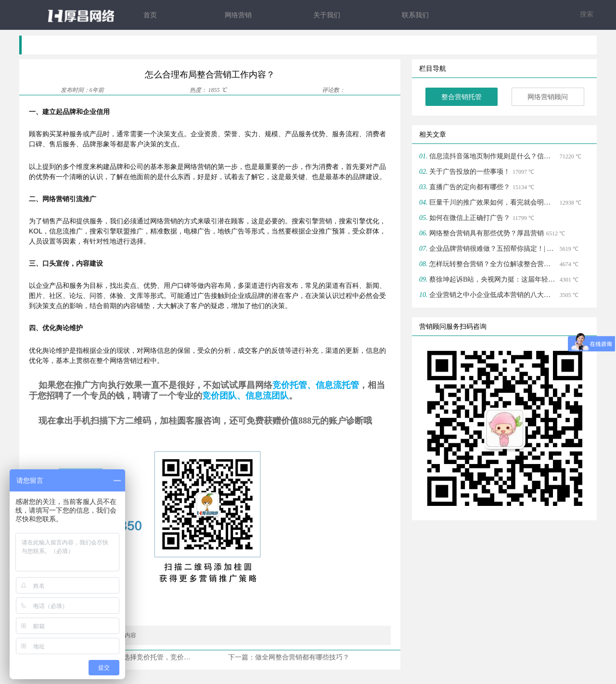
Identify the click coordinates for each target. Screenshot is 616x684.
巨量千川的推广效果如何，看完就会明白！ (493, 203)
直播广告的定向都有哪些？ (470, 187)
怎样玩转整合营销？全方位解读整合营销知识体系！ (493, 265)
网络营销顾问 (548, 97)
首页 (150, 15)
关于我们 (327, 15)
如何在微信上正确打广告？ (470, 218)
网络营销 (238, 15)
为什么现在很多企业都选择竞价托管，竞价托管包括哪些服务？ (150, 657)
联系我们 (415, 15)
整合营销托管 (462, 97)
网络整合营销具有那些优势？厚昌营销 (487, 234)
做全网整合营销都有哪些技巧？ (302, 657)
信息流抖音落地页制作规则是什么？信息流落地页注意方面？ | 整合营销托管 (493, 157)
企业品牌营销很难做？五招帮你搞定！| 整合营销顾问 (493, 249)
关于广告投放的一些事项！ (470, 172)
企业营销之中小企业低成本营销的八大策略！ (493, 295)
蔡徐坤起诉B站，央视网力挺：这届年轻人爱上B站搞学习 (493, 280)
